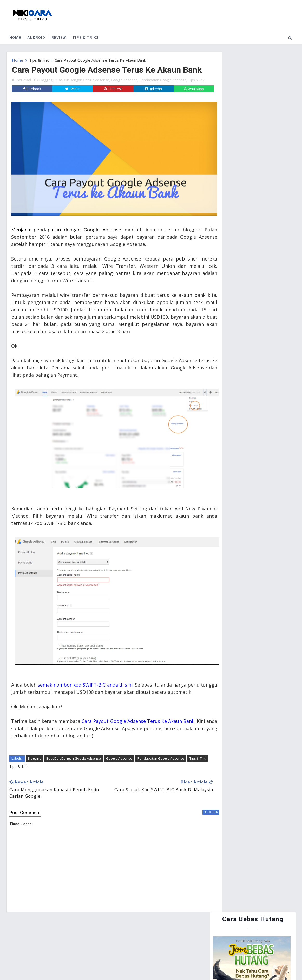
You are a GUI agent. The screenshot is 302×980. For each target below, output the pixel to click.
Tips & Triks (86, 36)
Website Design (128, 964)
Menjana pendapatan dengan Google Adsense (65, 235)
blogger (190, 814)
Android (37, 36)
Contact (63, 939)
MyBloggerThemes (189, 964)
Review (59, 36)
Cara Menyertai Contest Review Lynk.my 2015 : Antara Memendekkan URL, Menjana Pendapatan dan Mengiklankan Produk (250, 266)
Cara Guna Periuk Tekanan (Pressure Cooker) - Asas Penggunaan (259, 361)
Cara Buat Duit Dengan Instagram (265, 334)
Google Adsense (124, 91)
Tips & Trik (39, 59)
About (39, 939)
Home (15, 36)
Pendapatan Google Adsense (163, 91)
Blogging (46, 91)
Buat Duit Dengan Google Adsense (82, 91)
